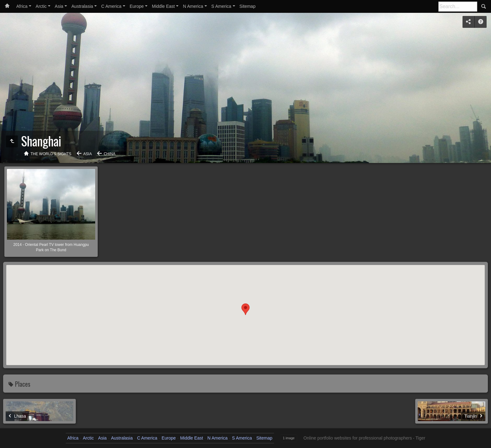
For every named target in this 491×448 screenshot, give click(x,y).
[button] (246, 309)
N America (193, 6)
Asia (59, 6)
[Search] (458, 7)
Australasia (82, 6)
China (109, 154)
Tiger (420, 438)
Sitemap (248, 6)
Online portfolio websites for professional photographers (358, 438)
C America (111, 6)
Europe (137, 6)
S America (221, 6)
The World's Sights (51, 154)
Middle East (163, 6)
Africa (22, 6)
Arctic (41, 6)
